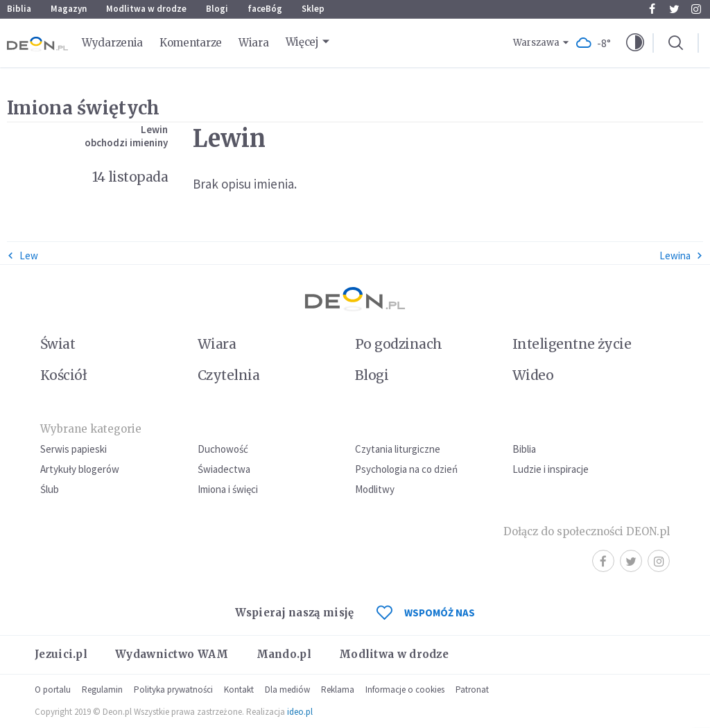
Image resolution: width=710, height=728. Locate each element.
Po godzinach (399, 344)
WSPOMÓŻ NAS (426, 613)
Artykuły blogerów (80, 469)
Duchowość (223, 449)
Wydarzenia (112, 43)
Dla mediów (287, 690)
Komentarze (191, 43)
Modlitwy (375, 489)
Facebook (652, 9)
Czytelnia (228, 375)
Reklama (338, 690)
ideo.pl (300, 712)
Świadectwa (224, 469)
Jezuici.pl (61, 654)
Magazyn (69, 9)
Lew (23, 255)
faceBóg (265, 9)
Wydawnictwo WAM (172, 654)
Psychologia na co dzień (406, 469)
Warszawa (536, 43)
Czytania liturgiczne (398, 449)
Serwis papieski (73, 449)
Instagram (696, 9)
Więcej (302, 42)
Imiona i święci (228, 489)
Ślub (50, 489)
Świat (58, 344)
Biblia (19, 9)
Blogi (217, 9)
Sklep (313, 9)
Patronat (472, 690)
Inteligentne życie (572, 344)
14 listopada (130, 177)
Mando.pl (284, 654)
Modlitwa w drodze (146, 9)
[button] (635, 43)
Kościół (63, 375)
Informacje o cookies (405, 690)
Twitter (674, 9)
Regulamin (102, 690)
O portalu (53, 690)
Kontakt (239, 690)
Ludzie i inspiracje (551, 469)
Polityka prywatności (173, 690)
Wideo (533, 375)
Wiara (254, 43)
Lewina (681, 255)
